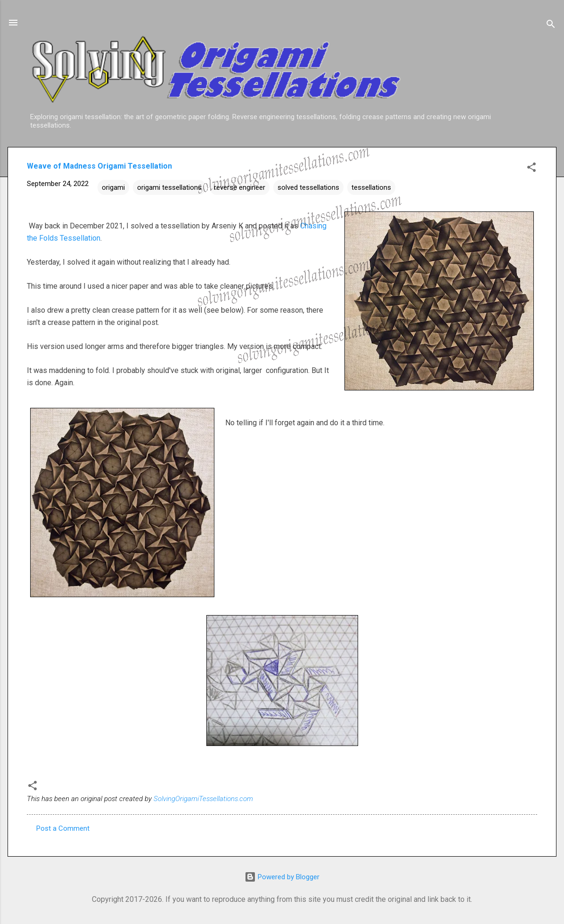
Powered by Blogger (282, 877)
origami (113, 187)
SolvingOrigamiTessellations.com (203, 799)
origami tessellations (169, 187)
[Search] (551, 26)
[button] (531, 169)
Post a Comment (63, 828)
